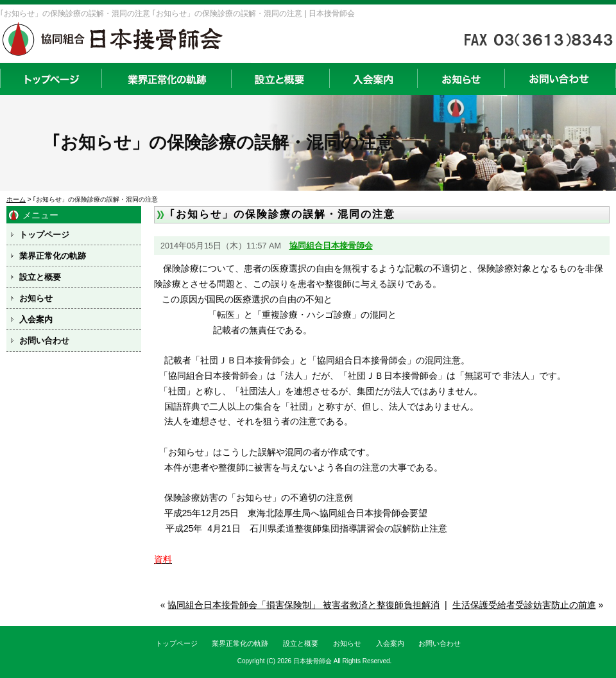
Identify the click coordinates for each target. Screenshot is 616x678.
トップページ (51, 79)
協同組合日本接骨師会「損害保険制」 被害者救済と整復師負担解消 (304, 605)
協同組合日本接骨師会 (331, 246)
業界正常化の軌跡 (166, 79)
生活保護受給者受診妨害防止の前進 (524, 605)
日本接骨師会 (312, 661)
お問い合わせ (560, 79)
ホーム (16, 199)
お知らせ (461, 79)
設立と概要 (280, 79)
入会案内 (373, 79)
